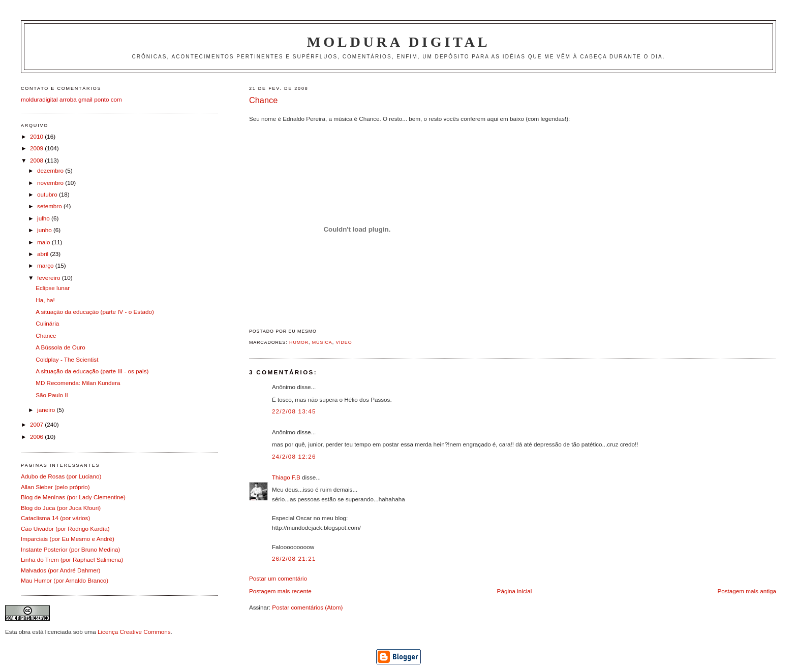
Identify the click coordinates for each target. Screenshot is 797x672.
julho (44, 218)
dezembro (51, 170)
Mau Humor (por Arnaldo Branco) (65, 580)
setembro (50, 206)
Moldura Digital (398, 42)
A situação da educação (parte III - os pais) (92, 371)
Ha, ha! (45, 300)
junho (45, 230)
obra (25, 632)
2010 (37, 136)
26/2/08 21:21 (294, 558)
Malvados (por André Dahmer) (61, 570)
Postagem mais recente (280, 591)
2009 (37, 148)
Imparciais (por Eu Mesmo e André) (68, 539)
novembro (51, 183)
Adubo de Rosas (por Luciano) (61, 476)
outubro (48, 194)
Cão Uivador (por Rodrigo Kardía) (65, 529)
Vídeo (344, 342)
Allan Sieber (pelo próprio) (55, 487)
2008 (37, 160)
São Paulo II (52, 395)
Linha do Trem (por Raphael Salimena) (72, 559)
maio (44, 242)
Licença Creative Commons (134, 632)
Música (322, 342)
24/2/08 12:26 (294, 456)
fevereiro (50, 278)
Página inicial (515, 591)
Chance (263, 100)
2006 (37, 437)
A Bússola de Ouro (60, 347)
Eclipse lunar (53, 288)
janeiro (47, 410)
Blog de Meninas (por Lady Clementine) (73, 497)
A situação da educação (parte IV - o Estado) (95, 312)
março (46, 265)
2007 (37, 424)
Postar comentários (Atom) (307, 607)
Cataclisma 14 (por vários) (55, 518)
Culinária (47, 323)
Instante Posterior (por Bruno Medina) (71, 549)
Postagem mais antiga (747, 591)
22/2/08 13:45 (294, 411)
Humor (299, 342)
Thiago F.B (286, 477)
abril (43, 254)
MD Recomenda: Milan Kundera (78, 383)
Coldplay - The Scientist (67, 359)
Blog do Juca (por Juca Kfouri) (61, 508)
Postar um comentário (278, 578)
